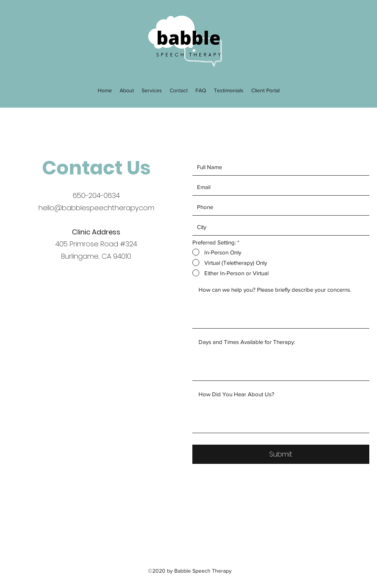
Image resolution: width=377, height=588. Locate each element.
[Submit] (281, 454)
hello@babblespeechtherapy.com (96, 208)
